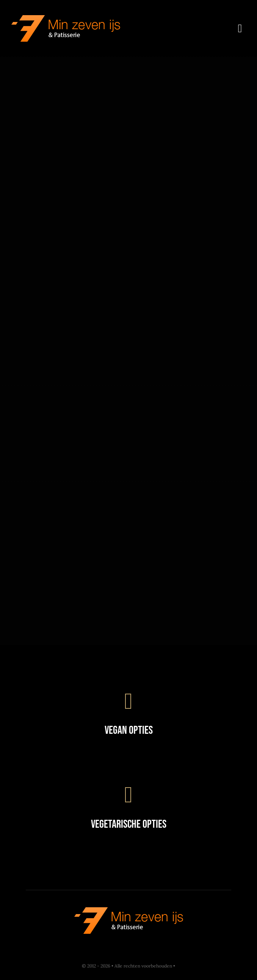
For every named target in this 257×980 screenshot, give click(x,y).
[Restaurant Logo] (66, 19)
